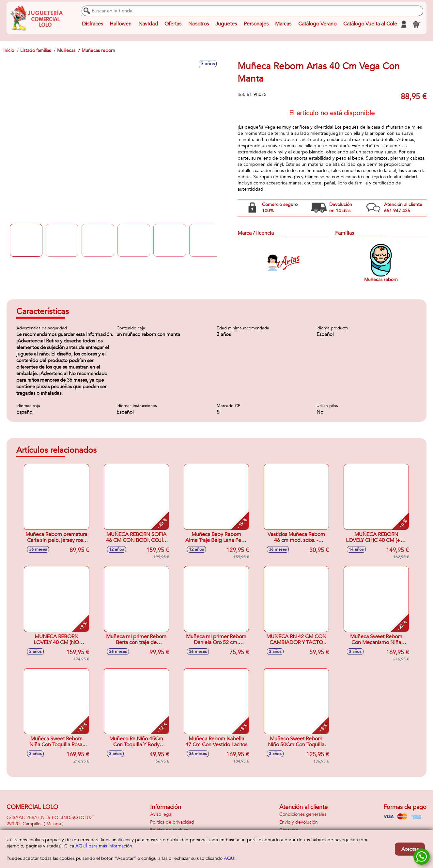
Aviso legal (161, 814)
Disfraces (93, 24)
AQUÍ (230, 858)
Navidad (148, 24)
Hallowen (121, 24)
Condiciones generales (303, 814)
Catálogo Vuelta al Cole (370, 24)
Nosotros (199, 24)
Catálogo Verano (317, 24)
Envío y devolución (299, 822)
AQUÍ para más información (104, 846)
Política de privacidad (172, 822)
